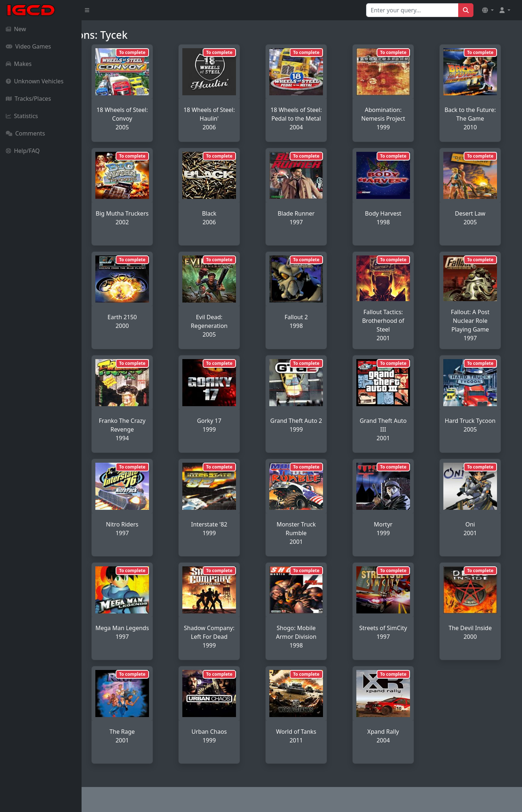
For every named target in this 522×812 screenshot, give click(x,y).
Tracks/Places (28, 99)
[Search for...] (412, 10)
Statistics (22, 116)
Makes (19, 64)
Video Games (28, 46)
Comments (25, 133)
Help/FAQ (23, 151)
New (16, 29)
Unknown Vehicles (35, 81)
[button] (488, 10)
